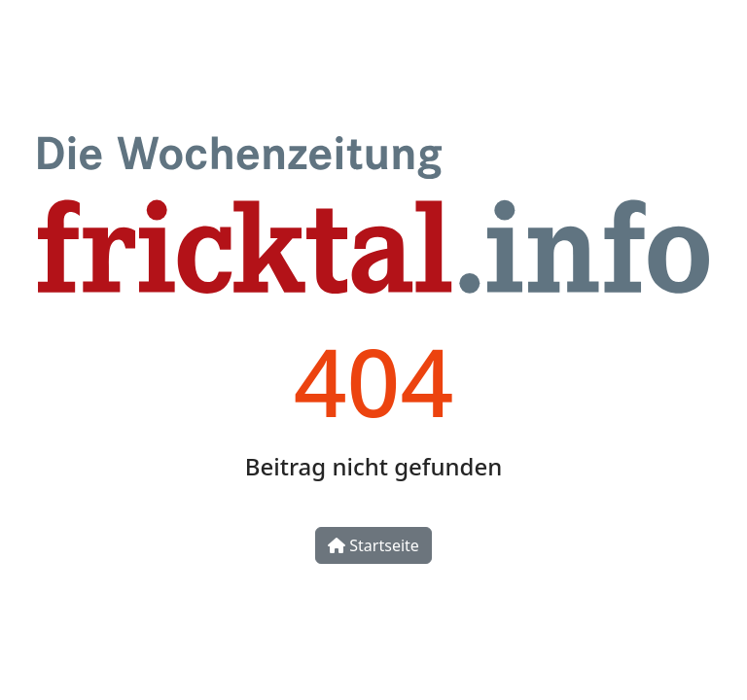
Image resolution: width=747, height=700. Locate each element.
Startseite (373, 545)
